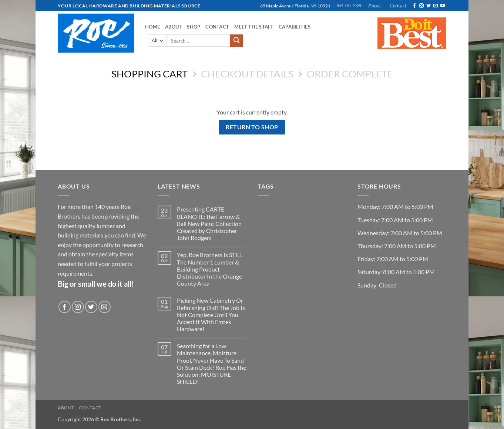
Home (152, 27)
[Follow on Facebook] (414, 6)
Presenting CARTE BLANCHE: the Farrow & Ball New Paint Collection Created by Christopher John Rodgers (209, 223)
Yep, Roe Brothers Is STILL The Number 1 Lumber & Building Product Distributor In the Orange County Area (210, 269)
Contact (398, 6)
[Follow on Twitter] (429, 6)
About (375, 6)
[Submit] (236, 41)
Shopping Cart (149, 74)
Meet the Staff (254, 27)
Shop (194, 27)
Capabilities (295, 27)
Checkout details (247, 74)
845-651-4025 (349, 6)
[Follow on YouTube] (443, 6)
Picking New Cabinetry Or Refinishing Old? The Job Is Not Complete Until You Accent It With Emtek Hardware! (211, 315)
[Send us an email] (436, 6)
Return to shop (252, 127)
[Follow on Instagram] (421, 6)
